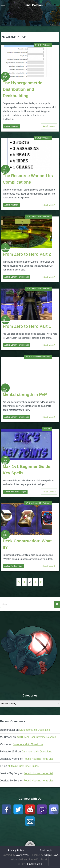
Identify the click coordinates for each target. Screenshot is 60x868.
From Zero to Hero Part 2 (27, 254)
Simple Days (51, 855)
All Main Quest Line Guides (23, 766)
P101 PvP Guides (43, 45)
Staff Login (46, 851)
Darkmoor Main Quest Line (35, 730)
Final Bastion (34, 5)
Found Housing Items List (38, 759)
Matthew (15, 126)
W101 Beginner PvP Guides (38, 216)
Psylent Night (17, 566)
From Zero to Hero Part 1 (27, 326)
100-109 (47, 429)
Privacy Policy (16, 851)
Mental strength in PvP (25, 394)
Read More (49, 126)
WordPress (22, 855)
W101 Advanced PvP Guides (38, 357)
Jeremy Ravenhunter (20, 277)
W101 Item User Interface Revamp (36, 737)
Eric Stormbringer (18, 492)
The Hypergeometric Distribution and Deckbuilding (22, 89)
